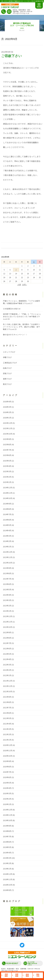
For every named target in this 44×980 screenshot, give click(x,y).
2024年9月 (7, 504)
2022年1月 (7, 675)
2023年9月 (7, 568)
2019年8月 (7, 831)
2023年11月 (8, 557)
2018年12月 (8, 874)
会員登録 (27, 975)
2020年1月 (7, 804)
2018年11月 (8, 879)
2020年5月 (7, 783)
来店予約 (38, 975)
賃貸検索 (17, 975)
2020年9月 (7, 761)
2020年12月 (8, 745)
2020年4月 (7, 788)
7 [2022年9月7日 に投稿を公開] (16, 270)
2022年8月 (7, 638)
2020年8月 (7, 767)
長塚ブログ (7, 379)
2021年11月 (8, 686)
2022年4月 (7, 659)
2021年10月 (8, 691)
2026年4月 (7, 402)
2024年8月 (7, 509)
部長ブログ (7, 373)
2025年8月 (7, 444)
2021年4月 (7, 724)
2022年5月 (7, 654)
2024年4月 (7, 530)
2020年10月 (8, 756)
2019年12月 (8, 810)
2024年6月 (7, 520)
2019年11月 (8, 815)
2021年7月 (7, 708)
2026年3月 (7, 407)
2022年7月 (7, 643)
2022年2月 (7, 670)
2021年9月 (7, 697)
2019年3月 (7, 858)
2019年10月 (8, 820)
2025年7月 (7, 450)
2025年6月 (7, 455)
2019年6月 (7, 842)
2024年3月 (7, 536)
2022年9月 (7, 632)
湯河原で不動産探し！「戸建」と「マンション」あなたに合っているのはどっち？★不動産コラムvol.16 (22, 316)
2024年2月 (7, 541)
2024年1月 (7, 547)
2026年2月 (7, 412)
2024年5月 (7, 525)
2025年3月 (7, 471)
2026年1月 (7, 418)
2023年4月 (7, 595)
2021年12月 (8, 681)
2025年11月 (8, 428)
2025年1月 (7, 482)
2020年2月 (7, 799)
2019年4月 (7, 853)
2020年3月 (7, 793)
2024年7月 (7, 514)
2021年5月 (7, 718)
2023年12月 (8, 552)
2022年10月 (8, 627)
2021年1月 (7, 740)
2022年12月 (8, 616)
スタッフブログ (9, 352)
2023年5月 (7, 589)
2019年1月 (7, 869)
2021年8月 (7, 702)
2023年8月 (7, 573)
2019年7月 (7, 836)
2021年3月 (7, 729)
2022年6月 (7, 648)
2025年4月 (7, 466)
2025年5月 (7, 461)
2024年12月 (8, 487)
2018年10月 (8, 885)
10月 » (24, 285)
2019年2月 (7, 863)
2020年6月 (7, 777)
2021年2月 (7, 734)
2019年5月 (7, 847)
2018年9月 (7, 890)
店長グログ (7, 368)
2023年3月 (7, 600)
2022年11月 (8, 622)
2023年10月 (8, 563)
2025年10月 (8, 434)
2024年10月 (8, 498)
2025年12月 (8, 423)
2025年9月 (7, 439)
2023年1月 (7, 611)
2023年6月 (7, 584)
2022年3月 (7, 665)
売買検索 (6, 975)
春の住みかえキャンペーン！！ (15, 335)
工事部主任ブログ (10, 363)
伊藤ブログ (7, 357)
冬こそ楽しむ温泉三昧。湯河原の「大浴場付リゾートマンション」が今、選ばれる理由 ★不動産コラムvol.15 (21, 327)
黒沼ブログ (7, 384)
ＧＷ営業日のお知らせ (12, 309)
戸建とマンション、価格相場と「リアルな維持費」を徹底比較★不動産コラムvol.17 (21, 302)
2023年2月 (7, 606)
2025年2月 (7, 477)
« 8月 (19, 285)
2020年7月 (7, 772)
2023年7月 (7, 579)
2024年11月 (8, 493)
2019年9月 (7, 826)
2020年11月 (8, 750)
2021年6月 (7, 713)
